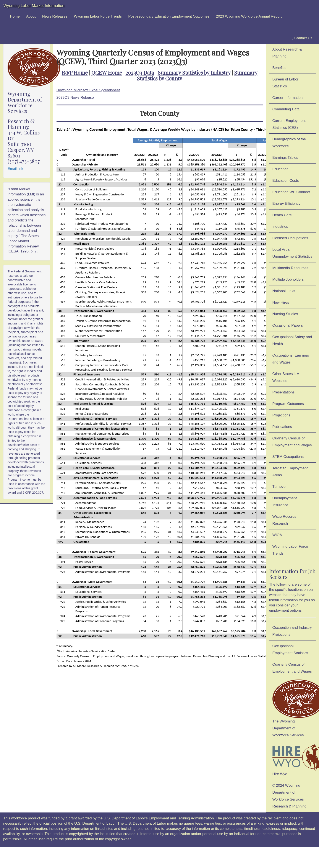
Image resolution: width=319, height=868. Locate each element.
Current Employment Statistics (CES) (289, 124)
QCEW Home (107, 72)
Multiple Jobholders (288, 279)
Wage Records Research (284, 520)
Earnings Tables (285, 158)
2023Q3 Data (140, 72)
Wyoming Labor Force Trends (98, 16)
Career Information (288, 98)
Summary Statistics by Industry (194, 72)
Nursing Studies (285, 314)
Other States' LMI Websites (287, 377)
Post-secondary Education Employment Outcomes (169, 16)
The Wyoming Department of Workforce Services (294, 708)
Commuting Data (286, 109)
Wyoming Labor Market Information (34, 6)
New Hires (281, 302)
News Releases (55, 16)
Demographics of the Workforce (289, 143)
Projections (281, 415)
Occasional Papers (288, 325)
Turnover (280, 487)
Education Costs (286, 181)
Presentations (284, 392)
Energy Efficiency (286, 204)
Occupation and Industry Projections (292, 631)
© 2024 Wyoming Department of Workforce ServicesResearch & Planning (290, 796)
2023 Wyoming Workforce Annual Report (249, 16)
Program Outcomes (288, 404)
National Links (284, 291)
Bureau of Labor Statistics (285, 83)
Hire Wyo (294, 760)
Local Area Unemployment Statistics (292, 253)
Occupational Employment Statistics (290, 649)
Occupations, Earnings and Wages (291, 359)
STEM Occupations (288, 457)
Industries (280, 227)
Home (15, 16)
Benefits (279, 68)
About (31, 16)
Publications (282, 427)
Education (281, 169)
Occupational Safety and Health (292, 340)
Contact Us (302, 38)
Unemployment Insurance (285, 502)
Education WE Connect (291, 192)
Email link (15, 169)
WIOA (277, 535)
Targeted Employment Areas (290, 472)
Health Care (282, 215)
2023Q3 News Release (75, 97)
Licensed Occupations (290, 238)
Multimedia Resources (290, 268)
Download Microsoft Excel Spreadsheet (88, 90)
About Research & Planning (287, 53)
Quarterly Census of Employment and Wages (292, 442)
